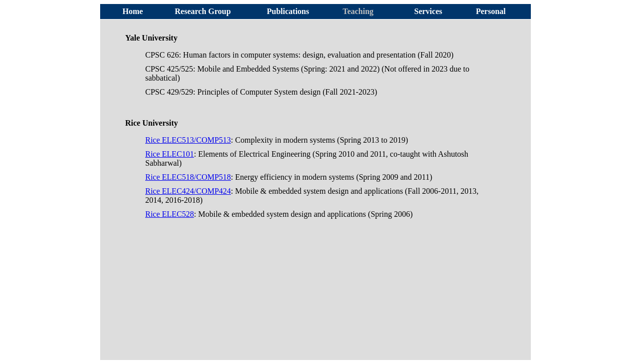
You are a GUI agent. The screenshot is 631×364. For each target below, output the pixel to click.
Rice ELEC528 (170, 214)
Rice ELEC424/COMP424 (188, 191)
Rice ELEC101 (170, 154)
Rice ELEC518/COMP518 (188, 177)
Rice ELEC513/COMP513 (188, 140)
